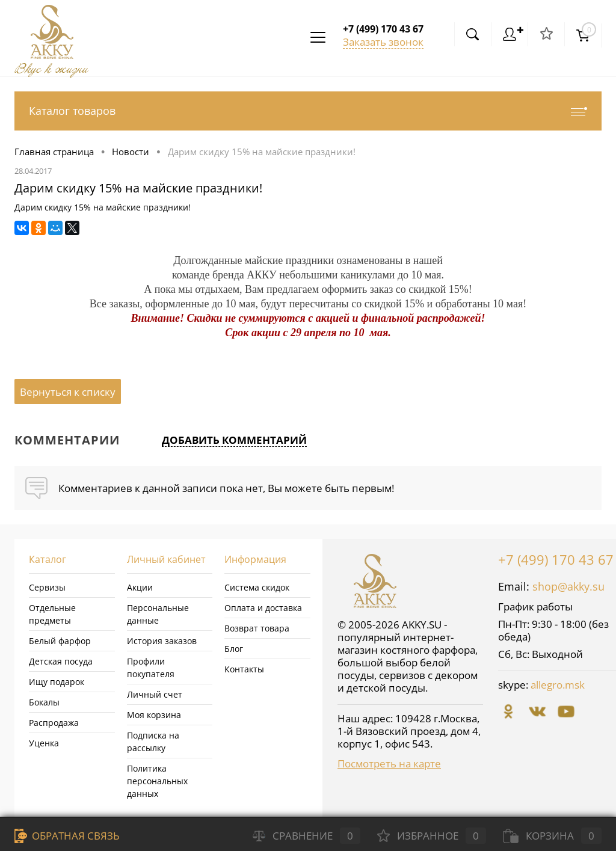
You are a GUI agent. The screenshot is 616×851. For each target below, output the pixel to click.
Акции (140, 587)
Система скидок (257, 587)
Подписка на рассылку (153, 742)
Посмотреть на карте (389, 763)
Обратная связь (67, 836)
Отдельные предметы (52, 614)
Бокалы (44, 702)
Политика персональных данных (157, 781)
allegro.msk (558, 685)
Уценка (44, 743)
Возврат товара (257, 628)
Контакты (244, 669)
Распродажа (54, 723)
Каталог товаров (308, 111)
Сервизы (47, 587)
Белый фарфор (60, 641)
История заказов (162, 641)
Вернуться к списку (68, 392)
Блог (234, 649)
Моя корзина (154, 715)
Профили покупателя (151, 668)
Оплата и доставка (263, 608)
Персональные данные (158, 614)
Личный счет (155, 694)
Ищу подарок (57, 682)
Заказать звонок (383, 42)
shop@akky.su (568, 586)
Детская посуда (61, 661)
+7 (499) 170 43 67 (556, 559)
